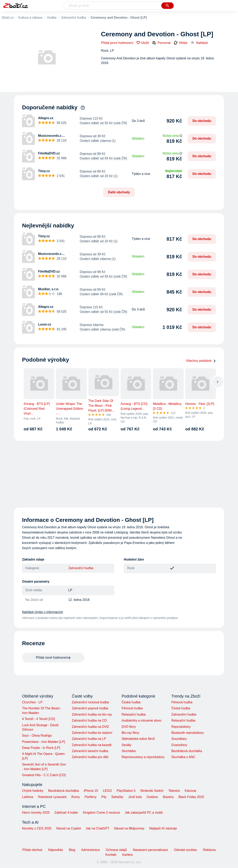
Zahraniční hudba (74, 18)
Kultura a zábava (30, 18)
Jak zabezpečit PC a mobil (144, 813)
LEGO (107, 791)
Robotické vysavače (52, 797)
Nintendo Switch (152, 791)
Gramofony (179, 745)
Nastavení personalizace (150, 850)
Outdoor (152, 797)
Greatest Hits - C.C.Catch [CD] (44, 775)
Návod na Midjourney (129, 828)
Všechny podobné (201, 361)
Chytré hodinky (33, 791)
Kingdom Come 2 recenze (101, 813)
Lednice (28, 797)
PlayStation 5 (126, 791)
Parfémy (91, 797)
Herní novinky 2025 (36, 813)
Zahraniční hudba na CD (89, 720)
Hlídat (181, 43)
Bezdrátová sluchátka (187, 751)
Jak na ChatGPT (97, 828)
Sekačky (117, 797)
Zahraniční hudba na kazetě (92, 745)
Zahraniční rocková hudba (90, 702)
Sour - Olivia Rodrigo (37, 736)
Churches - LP (32, 702)
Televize (174, 791)
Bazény (168, 797)
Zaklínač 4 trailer (66, 813)
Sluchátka (129, 751)
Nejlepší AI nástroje (163, 828)
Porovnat (161, 43)
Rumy (76, 797)
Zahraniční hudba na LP (89, 739)
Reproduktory (181, 727)
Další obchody (119, 192)
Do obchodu (202, 121)
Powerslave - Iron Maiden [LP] (43, 742)
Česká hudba (131, 702)
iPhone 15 (91, 791)
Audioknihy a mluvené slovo (141, 720)
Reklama (209, 850)
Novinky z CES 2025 (37, 828)
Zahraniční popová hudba (90, 708)
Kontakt (111, 855)
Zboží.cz (8, 18)
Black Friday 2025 (191, 797)
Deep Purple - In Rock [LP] (41, 748)
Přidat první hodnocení (117, 43)
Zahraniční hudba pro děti (90, 757)
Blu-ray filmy (130, 733)
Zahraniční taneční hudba (90, 751)
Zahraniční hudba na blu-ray (92, 714)
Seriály (127, 745)
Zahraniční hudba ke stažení (92, 733)
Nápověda (56, 850)
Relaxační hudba (134, 714)
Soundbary (179, 739)
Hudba (52, 18)
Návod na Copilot (69, 828)
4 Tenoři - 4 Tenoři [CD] (38, 719)
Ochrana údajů (116, 850)
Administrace (91, 850)
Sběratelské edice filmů (138, 739)
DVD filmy (129, 727)
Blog (72, 850)
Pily (104, 797)
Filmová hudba (132, 708)
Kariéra (127, 855)
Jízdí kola (135, 797)
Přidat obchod (32, 850)
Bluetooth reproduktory (188, 733)
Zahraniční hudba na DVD (90, 727)
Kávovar (191, 791)
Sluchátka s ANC (183, 757)
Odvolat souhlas (185, 850)
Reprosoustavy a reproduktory (143, 757)
